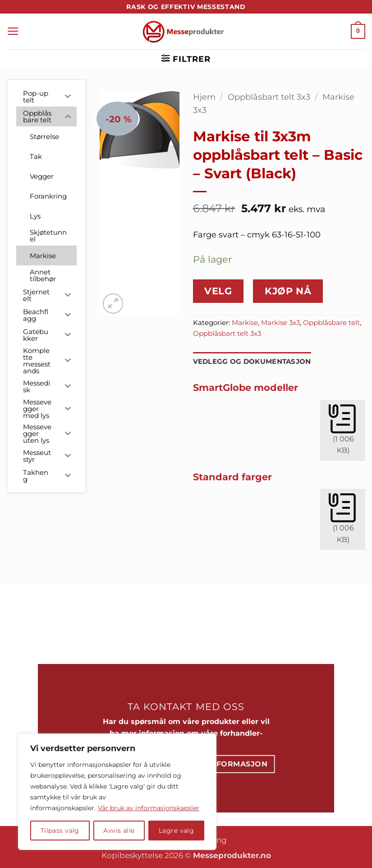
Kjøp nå (288, 291)
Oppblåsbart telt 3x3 (269, 97)
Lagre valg (176, 831)
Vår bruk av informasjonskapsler (149, 808)
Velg (218, 291)
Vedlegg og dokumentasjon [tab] (252, 362)
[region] (117, 792)
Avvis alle (119, 831)
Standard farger (232, 477)
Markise (245, 323)
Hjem (204, 97)
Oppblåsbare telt (331, 323)
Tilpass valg (60, 831)
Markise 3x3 (280, 323)
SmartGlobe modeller (246, 388)
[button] (13, 32)
